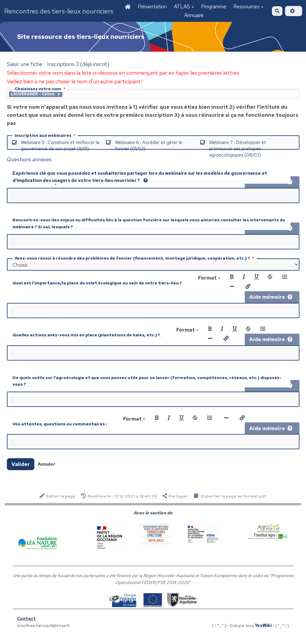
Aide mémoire (271, 299)
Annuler (46, 471)
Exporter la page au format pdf (230, 503)
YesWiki (263, 632)
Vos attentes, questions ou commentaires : (60, 430)
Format (209, 280)
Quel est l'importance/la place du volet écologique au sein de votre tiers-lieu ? (97, 285)
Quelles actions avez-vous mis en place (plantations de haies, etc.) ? (86, 338)
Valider (21, 471)
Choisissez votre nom (41, 89)
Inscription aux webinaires (46, 135)
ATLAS (184, 7)
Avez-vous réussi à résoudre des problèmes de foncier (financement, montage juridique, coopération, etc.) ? (135, 260)
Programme (214, 7)
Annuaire (194, 15)
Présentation (152, 7)
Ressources (248, 7)
